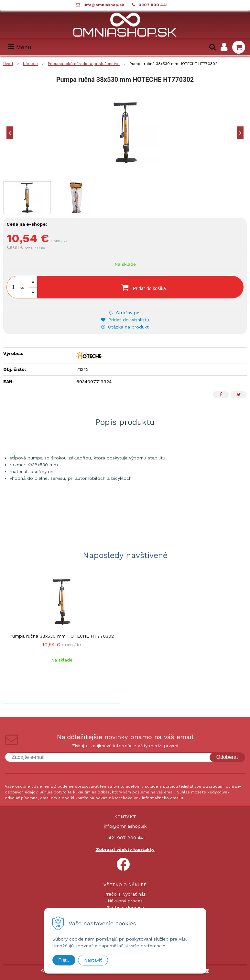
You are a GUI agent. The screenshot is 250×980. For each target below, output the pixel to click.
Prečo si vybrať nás (125, 894)
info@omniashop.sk (104, 5)
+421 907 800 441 (125, 838)
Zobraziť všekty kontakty (125, 849)
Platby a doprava (125, 908)
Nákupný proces (125, 901)
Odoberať (227, 757)
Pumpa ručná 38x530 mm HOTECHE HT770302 (62, 636)
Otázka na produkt (125, 327)
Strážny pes (125, 313)
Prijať (64, 960)
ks (22, 287)
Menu (20, 47)
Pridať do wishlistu (125, 320)
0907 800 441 (153, 5)
